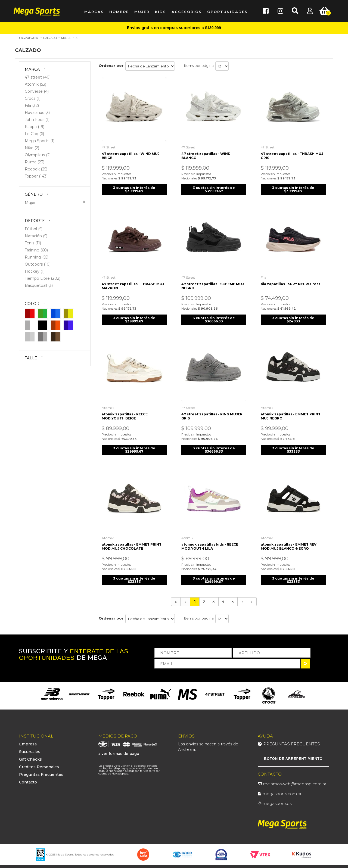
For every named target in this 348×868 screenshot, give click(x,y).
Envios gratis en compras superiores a (174, 28)
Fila (264, 275)
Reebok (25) (36, 169)
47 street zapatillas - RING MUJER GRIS (213, 413)
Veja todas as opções (84, 202)
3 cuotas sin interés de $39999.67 (134, 188)
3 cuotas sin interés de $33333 (293, 447)
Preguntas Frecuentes (41, 771)
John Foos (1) (37, 120)
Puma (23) (35, 162)
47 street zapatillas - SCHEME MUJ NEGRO (213, 284)
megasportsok (277, 800)
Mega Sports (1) (40, 141)
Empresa (28, 740)
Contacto (28, 778)
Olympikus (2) (38, 155)
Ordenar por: (112, 66)
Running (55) (37, 257)
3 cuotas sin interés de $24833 (293, 317)
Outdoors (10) (38, 264)
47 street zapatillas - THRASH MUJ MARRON (134, 284)
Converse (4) (37, 91)
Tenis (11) (33, 243)
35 (77, 38)
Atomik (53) (35, 84)
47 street (110, 146)
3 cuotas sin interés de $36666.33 (214, 317)
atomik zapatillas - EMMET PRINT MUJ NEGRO (291, 413)
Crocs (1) (33, 98)
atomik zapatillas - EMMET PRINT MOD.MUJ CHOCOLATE (133, 542)
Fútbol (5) (34, 229)
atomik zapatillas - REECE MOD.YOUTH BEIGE (126, 413)
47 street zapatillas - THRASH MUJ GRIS (293, 154)
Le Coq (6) (34, 134)
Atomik (109, 404)
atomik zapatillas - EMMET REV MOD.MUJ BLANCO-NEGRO (289, 542)
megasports (28, 38)
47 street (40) (38, 77)
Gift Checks (30, 755)
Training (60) (36, 250)
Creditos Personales (39, 763)
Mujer (66, 38)
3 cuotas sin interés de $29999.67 (134, 447)
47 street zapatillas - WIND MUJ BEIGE (132, 154)
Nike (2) (32, 148)
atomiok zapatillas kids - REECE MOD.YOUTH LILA (211, 542)
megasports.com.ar (282, 790)
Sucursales (30, 748)
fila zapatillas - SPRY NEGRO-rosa (291, 281)
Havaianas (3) (37, 113)
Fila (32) (32, 105)
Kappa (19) (35, 127)
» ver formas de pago (119, 750)
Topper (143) (36, 176)
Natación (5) (36, 236)
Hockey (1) (35, 271)
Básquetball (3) (39, 285)
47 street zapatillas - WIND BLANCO (207, 154)
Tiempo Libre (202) (43, 278)
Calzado (50, 38)
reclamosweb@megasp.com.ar (295, 780)
